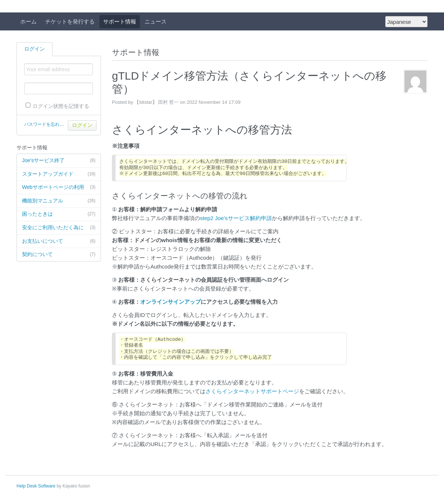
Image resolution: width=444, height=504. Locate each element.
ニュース (156, 21)
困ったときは (59, 214)
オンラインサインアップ (170, 302)
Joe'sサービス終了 (59, 161)
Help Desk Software (36, 486)
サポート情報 (120, 21)
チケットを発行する (70, 21)
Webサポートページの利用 (59, 187)
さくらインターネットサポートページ (252, 391)
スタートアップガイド (59, 174)
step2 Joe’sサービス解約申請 (236, 218)
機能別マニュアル (59, 201)
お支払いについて (59, 241)
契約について (59, 255)
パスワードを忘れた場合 (48, 124)
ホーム (28, 21)
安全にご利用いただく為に (59, 228)
